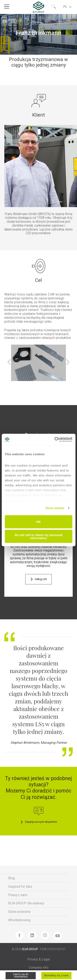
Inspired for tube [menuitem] (20, 887)
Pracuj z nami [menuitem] (18, 895)
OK (38, 522)
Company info (39, 968)
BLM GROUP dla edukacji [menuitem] (26, 903)
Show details (55, 508)
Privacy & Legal (38, 959)
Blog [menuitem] (11, 878)
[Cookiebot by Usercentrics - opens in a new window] (55, 440)
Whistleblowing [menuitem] (19, 920)
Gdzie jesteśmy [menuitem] (19, 912)
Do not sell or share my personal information (38, 536)
